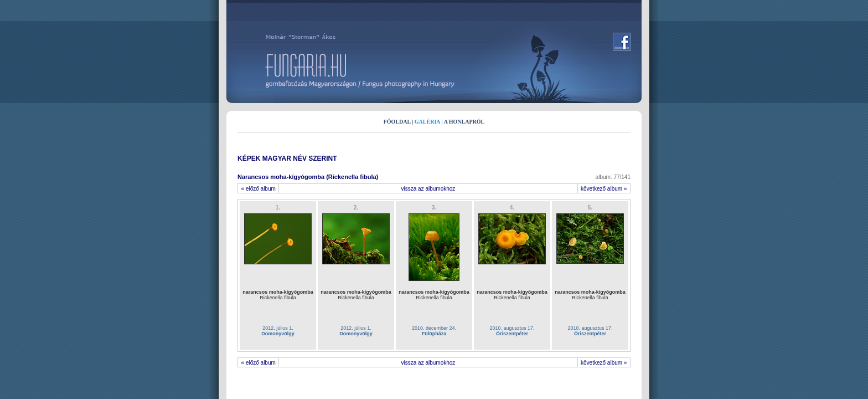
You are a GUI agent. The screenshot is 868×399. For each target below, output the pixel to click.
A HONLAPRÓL (464, 122)
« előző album (258, 189)
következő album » (604, 189)
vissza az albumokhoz (428, 189)
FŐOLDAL (397, 122)
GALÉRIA (427, 122)
